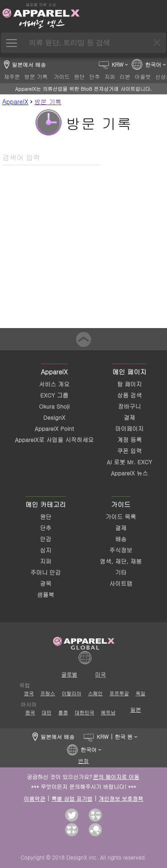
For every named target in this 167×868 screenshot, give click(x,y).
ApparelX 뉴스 (129, 473)
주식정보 (121, 550)
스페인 (96, 693)
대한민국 (85, 712)
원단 (46, 517)
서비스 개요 (54, 384)
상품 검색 (129, 395)
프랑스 (48, 693)
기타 (121, 572)
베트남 (108, 712)
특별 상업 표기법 (72, 798)
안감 (46, 539)
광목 (46, 583)
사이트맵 (121, 583)
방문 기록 (48, 101)
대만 (47, 712)
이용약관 (35, 798)
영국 (29, 693)
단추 (46, 528)
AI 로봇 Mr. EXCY (130, 462)
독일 (141, 693)
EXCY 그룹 (54, 395)
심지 (46, 550)
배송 (121, 539)
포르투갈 (119, 693)
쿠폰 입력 (129, 451)
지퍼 (46, 561)
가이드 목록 (121, 517)
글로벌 (69, 674)
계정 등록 (129, 440)
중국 (30, 712)
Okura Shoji (55, 406)
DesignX (54, 417)
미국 (101, 674)
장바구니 (129, 406)
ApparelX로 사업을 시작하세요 (54, 440)
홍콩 (63, 712)
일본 (136, 709)
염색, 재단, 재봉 (121, 561)
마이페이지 (130, 428)
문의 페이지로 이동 (116, 777)
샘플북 (45, 594)
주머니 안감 (45, 572)
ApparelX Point (54, 428)
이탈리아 (72, 693)
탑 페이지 (129, 384)
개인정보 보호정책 (121, 798)
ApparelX (15, 101)
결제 (130, 417)
